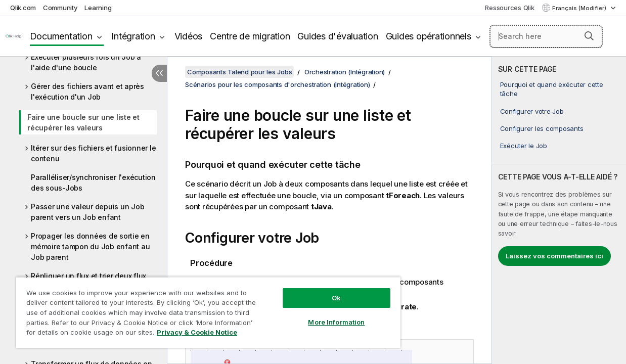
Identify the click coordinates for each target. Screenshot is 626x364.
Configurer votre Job (532, 111)
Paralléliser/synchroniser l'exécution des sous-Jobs (93, 183)
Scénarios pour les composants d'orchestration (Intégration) (277, 84)
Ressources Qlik (509, 8)
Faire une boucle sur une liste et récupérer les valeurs (83, 122)
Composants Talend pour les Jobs (239, 72)
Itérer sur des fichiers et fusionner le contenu (93, 153)
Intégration (133, 36)
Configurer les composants (542, 128)
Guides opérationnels (429, 36)
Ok (319, 290)
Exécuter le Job (524, 146)
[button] (589, 36)
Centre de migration (250, 36)
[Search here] (546, 36)
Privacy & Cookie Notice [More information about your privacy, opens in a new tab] (85, 334)
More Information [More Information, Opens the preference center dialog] (319, 314)
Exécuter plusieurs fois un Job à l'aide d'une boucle (86, 62)
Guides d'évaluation (338, 36)
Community (60, 8)
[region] (198, 308)
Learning (98, 8)
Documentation (61, 36)
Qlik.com (23, 8)
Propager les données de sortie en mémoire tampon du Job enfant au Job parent (90, 246)
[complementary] (559, 210)
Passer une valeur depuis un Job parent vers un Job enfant (87, 212)
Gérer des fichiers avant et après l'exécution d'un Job (87, 92)
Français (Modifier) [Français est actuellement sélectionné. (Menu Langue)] (580, 8)
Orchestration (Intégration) (345, 72)
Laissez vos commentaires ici (554, 256)
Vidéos (189, 36)
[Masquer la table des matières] (159, 73)
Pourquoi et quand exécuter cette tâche (552, 89)
